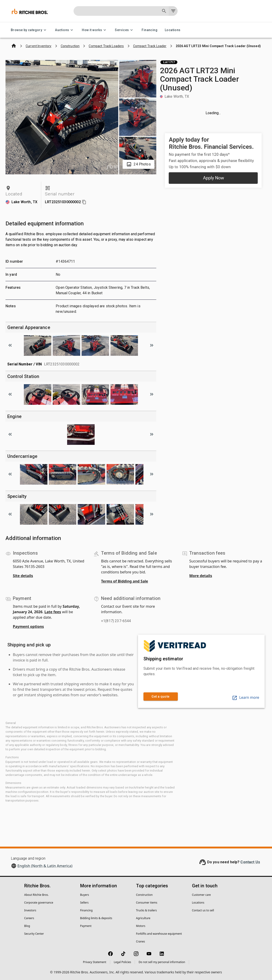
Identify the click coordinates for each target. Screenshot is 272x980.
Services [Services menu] (125, 30)
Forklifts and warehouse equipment (159, 934)
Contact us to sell (203, 910)
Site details (23, 576)
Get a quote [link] (161, 697)
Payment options (28, 626)
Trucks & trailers (147, 910)
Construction (144, 895)
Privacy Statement (95, 962)
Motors (141, 926)
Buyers (85, 895)
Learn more (246, 697)
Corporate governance (39, 903)
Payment (86, 926)
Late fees (53, 612)
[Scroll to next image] (152, 345)
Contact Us (250, 862)
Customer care (201, 895)
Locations (173, 30)
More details (201, 576)
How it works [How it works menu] (95, 30)
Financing (150, 30)
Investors (30, 910)
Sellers (84, 903)
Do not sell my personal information (162, 962)
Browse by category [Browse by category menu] (29, 30)
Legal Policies (122, 962)
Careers (29, 918)
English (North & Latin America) (45, 866)
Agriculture (143, 918)
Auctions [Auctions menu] (65, 30)
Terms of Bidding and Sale (125, 581)
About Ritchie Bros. (37, 895)
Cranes (141, 941)
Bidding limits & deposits (96, 918)
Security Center (34, 934)
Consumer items (147, 903)
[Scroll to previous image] (10, 345)
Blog (27, 926)
